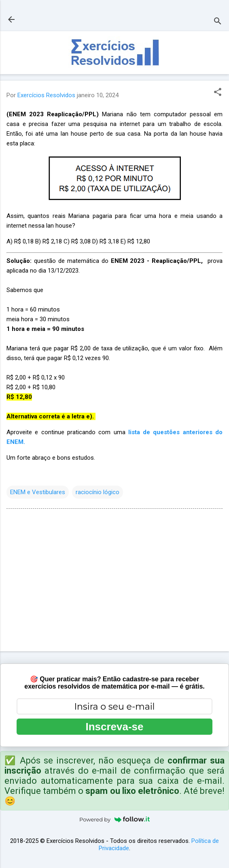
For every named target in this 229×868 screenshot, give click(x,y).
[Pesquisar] (218, 22)
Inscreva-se (114, 727)
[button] (218, 93)
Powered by (114, 819)
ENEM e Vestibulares (38, 492)
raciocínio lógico (98, 492)
